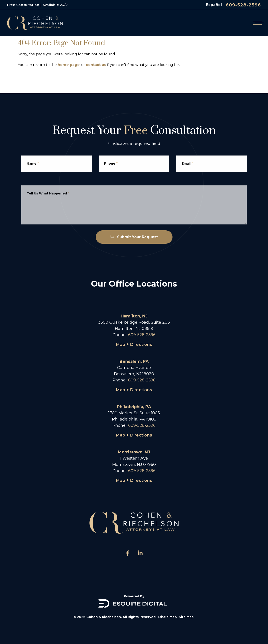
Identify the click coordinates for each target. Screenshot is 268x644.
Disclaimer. (168, 617)
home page (69, 65)
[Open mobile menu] (257, 23)
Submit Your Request (134, 237)
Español (214, 5)
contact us (96, 65)
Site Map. (187, 617)
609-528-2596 (243, 5)
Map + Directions (134, 345)
